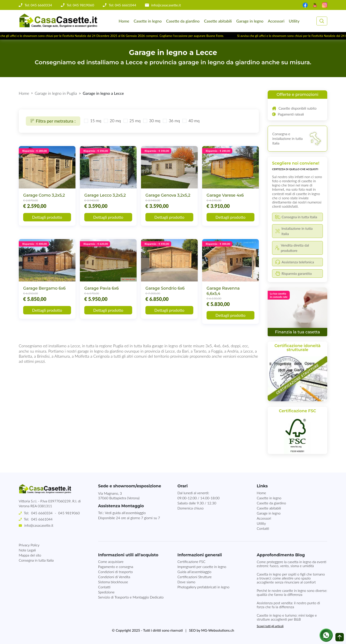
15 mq (96, 121)
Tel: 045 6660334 (38, 5)
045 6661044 (42, 519)
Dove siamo (186, 582)
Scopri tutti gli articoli (270, 626)
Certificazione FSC (191, 561)
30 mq (155, 121)
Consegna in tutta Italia (36, 560)
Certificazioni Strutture (195, 577)
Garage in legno (250, 21)
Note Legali (27, 550)
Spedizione (106, 592)
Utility (294, 21)
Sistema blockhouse (113, 582)
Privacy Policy (29, 545)
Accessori (276, 21)
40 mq (194, 121)
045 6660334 (42, 513)
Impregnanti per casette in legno (202, 567)
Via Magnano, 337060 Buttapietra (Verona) (119, 496)
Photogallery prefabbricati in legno (203, 587)
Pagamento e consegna (116, 567)
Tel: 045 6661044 (122, 5)
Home (124, 21)
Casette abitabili (218, 21)
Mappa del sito (30, 555)
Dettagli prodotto (47, 217)
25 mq (135, 121)
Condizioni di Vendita (114, 577)
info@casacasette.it (166, 5)
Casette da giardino (183, 21)
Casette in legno (148, 21)
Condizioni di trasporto (116, 572)
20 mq (115, 121)
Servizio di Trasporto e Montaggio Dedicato (131, 597)
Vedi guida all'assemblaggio (125, 513)
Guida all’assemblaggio (194, 572)
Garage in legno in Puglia (56, 93)
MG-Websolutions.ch (218, 630)
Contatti (263, 528)
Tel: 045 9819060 (80, 5)
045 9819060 (69, 513)
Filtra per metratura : (53, 121)
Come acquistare (111, 561)
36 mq (174, 121)
